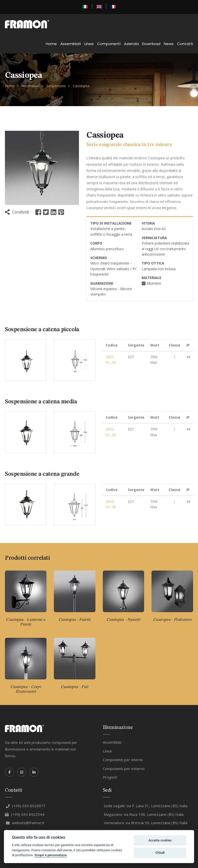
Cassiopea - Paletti (75, 620)
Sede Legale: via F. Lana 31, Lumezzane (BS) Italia (146, 806)
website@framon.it (25, 823)
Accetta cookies (160, 840)
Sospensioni (56, 86)
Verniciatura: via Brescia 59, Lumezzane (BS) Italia (146, 823)
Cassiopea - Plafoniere (172, 620)
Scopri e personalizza (51, 855)
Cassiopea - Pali (75, 687)
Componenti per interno (123, 760)
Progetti (110, 777)
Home (51, 44)
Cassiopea (81, 86)
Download (151, 44)
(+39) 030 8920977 (26, 806)
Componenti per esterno (124, 769)
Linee (89, 44)
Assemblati (71, 44)
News (169, 44)
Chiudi (160, 853)
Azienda (131, 44)
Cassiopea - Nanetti (123, 620)
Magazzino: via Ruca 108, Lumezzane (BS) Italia (144, 814)
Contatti (185, 44)
